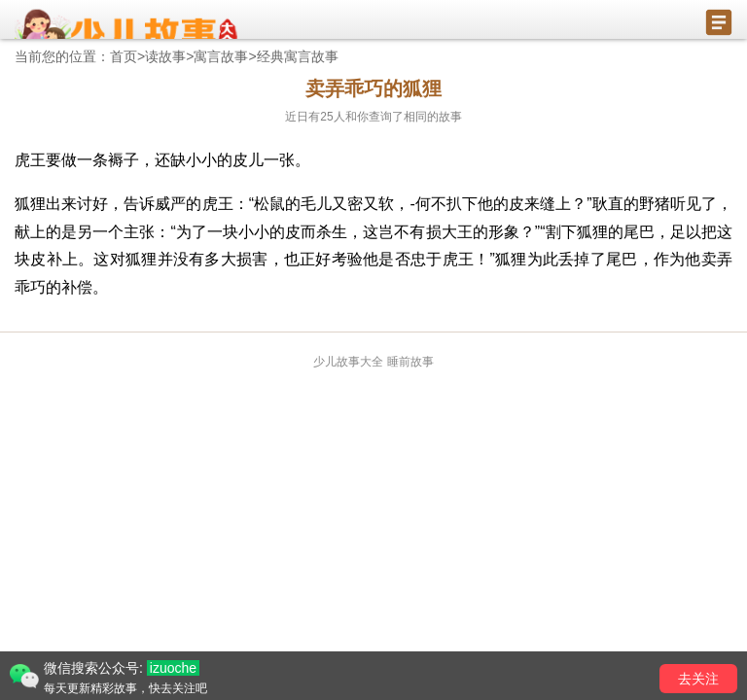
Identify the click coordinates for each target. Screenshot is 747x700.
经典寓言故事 (298, 56)
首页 (124, 56)
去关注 (698, 679)
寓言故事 (221, 56)
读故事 (165, 56)
